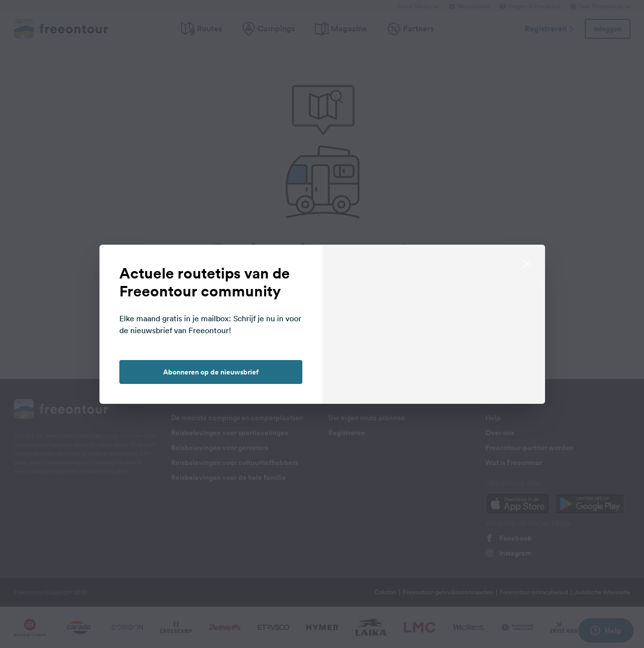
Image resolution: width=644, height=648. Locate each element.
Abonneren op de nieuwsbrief (211, 372)
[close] (527, 263)
